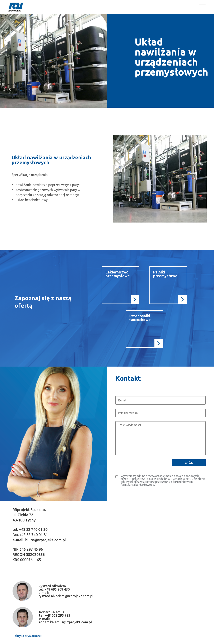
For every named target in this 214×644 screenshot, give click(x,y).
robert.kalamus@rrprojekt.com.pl (66, 622)
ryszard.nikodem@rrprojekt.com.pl (66, 596)
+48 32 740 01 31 (33, 535)
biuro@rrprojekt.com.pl (46, 540)
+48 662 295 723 (58, 615)
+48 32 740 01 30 (33, 529)
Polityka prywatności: (27, 636)
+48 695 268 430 (57, 589)
